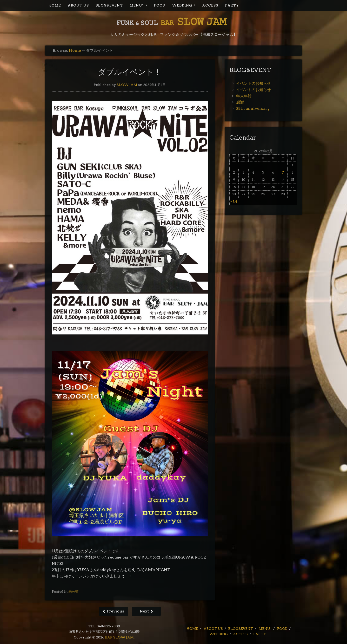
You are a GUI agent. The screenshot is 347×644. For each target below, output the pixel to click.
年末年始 (244, 96)
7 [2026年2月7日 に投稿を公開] (283, 172)
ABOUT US (78, 5)
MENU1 (137, 5)
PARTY (232, 5)
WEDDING (182, 5)
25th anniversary (253, 108)
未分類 (73, 592)
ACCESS (210, 5)
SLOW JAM (127, 85)
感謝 (240, 102)
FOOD (160, 5)
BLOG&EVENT (109, 5)
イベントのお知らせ (254, 83)
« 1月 (234, 201)
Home (75, 50)
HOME (55, 5)
